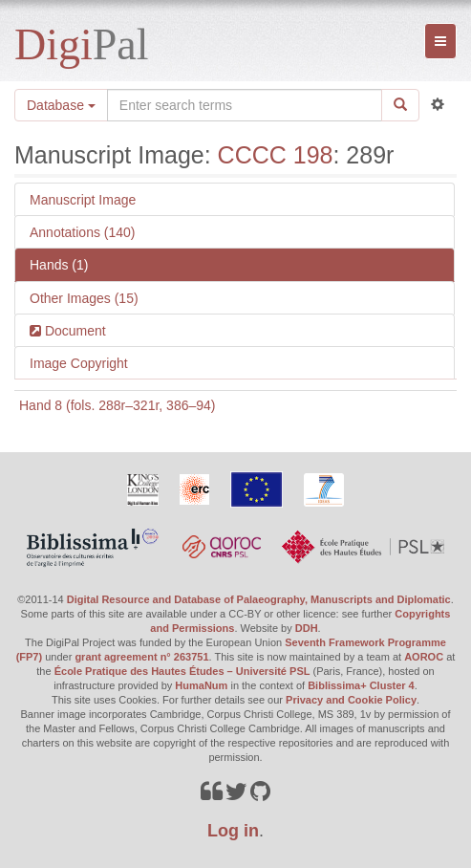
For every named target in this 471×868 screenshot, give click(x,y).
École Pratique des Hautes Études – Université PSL (182, 671)
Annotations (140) (83, 232)
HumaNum (201, 685)
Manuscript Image (83, 200)
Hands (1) (59, 265)
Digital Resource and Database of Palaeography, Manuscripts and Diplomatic (259, 599)
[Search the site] (245, 105)
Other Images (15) (84, 298)
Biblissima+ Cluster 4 (361, 685)
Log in (233, 831)
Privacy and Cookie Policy (351, 700)
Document (74, 331)
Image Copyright (79, 363)
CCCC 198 (276, 155)
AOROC (424, 657)
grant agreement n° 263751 (141, 657)
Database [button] (61, 105)
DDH (307, 628)
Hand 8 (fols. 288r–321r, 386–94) (117, 405)
